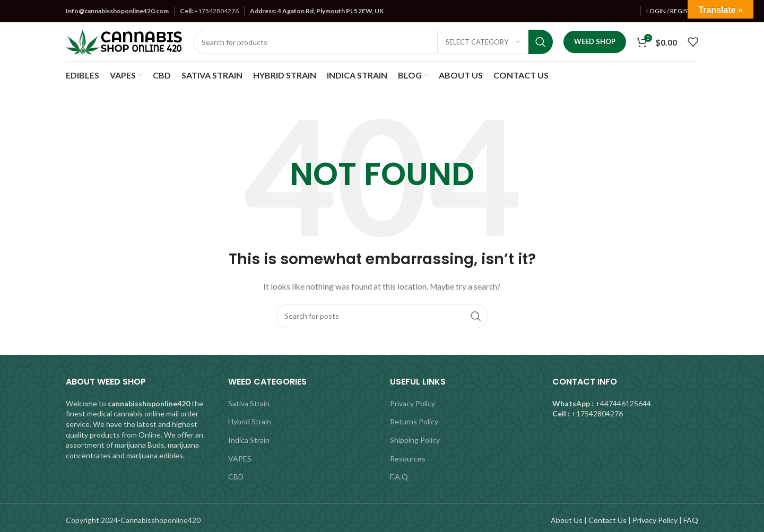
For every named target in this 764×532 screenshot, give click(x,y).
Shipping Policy (415, 440)
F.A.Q (399, 477)
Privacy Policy (413, 403)
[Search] (373, 42)
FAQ (691, 520)
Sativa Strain (249, 403)
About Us (567, 520)
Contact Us (607, 520)
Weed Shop (595, 41)
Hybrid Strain (250, 421)
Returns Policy (414, 421)
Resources (408, 459)
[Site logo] (124, 41)
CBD (236, 477)
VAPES (240, 459)
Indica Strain (249, 440)
